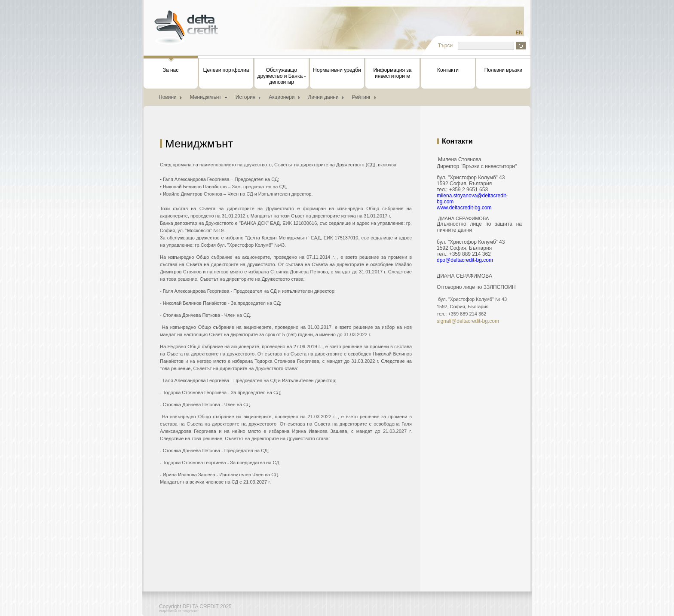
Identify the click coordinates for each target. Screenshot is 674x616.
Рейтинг (362, 97)
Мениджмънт (206, 97)
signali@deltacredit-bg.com (468, 321)
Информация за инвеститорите (393, 73)
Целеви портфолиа (226, 70)
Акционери (282, 97)
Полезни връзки (504, 70)
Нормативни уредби (337, 70)
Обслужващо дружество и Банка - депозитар (282, 76)
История (246, 97)
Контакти (448, 70)
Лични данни (323, 97)
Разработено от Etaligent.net (179, 611)
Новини (168, 97)
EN (519, 33)
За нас (171, 66)
